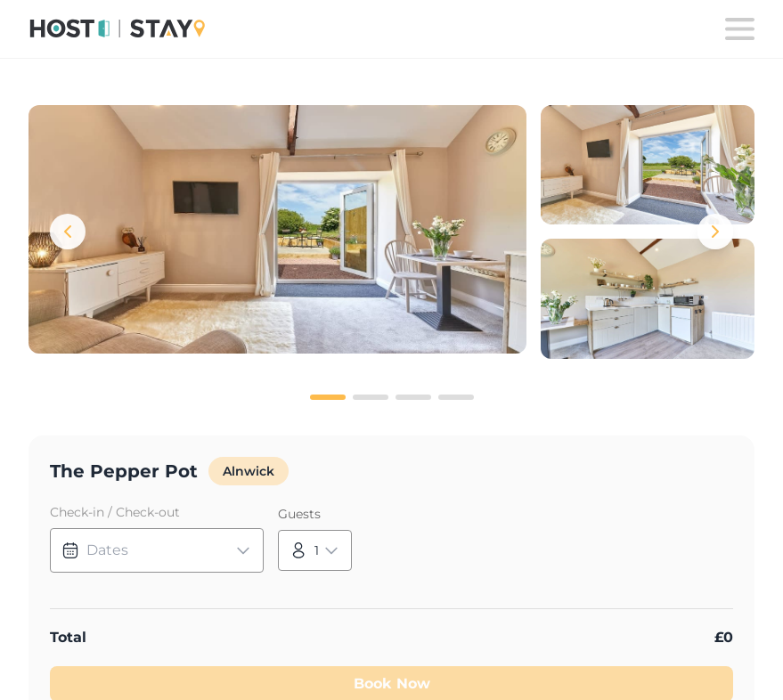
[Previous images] (68, 232)
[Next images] (715, 232)
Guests (299, 514)
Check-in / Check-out (115, 512)
